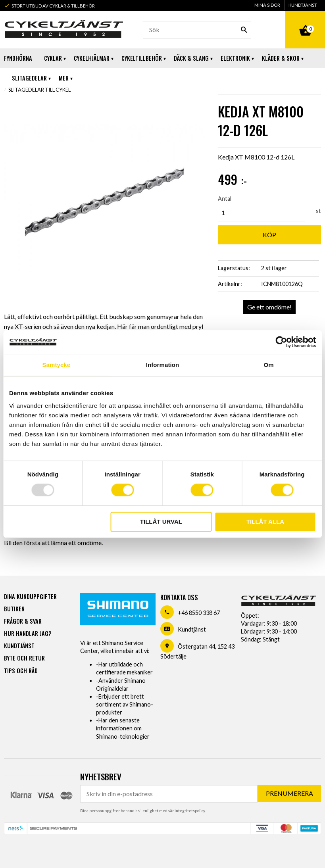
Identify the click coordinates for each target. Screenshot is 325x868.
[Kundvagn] (305, 21)
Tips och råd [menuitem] (21, 671)
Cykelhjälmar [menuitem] (92, 58)
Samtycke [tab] (56, 365)
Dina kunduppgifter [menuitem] (30, 596)
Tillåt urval (161, 521)
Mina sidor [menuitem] (267, 5)
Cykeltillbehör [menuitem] (142, 58)
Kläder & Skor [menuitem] (281, 58)
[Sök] (244, 30)
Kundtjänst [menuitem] (303, 5)
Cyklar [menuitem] (53, 58)
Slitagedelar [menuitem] (29, 78)
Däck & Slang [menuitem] (191, 58)
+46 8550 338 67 (199, 613)
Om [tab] (269, 365)
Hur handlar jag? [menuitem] (28, 633)
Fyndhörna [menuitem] (18, 58)
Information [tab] (163, 365)
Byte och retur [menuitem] (24, 658)
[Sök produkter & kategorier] (197, 30)
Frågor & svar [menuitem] (23, 621)
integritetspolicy (190, 810)
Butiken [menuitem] (14, 609)
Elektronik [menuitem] (235, 58)
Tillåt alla (265, 521)
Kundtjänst (192, 629)
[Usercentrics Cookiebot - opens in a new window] (281, 342)
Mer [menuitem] (64, 78)
